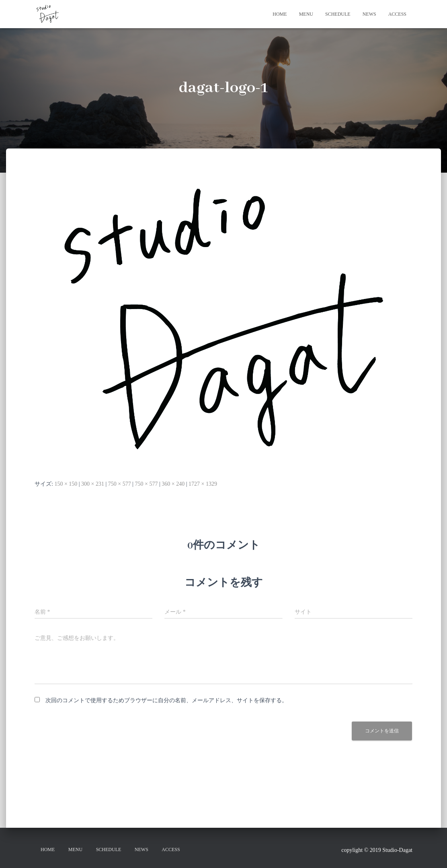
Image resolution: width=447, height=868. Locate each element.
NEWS (369, 14)
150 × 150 (66, 484)
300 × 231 (93, 484)
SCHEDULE (338, 14)
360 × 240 (173, 484)
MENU (306, 14)
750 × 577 (120, 484)
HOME (280, 14)
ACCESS (397, 14)
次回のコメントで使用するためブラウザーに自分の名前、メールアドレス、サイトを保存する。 (166, 700)
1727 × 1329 (203, 484)
